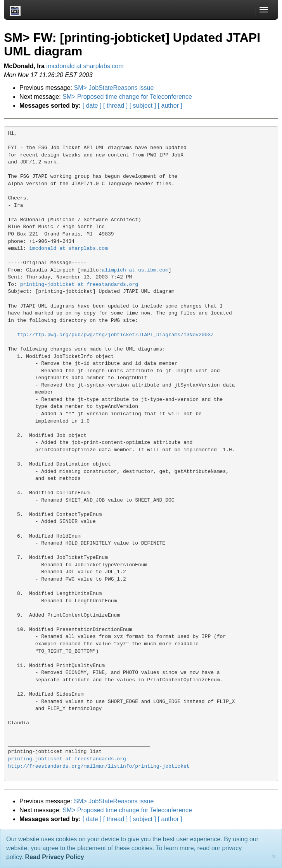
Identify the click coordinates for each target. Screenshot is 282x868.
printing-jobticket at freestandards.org (79, 284)
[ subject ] (143, 106)
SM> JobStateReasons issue (114, 88)
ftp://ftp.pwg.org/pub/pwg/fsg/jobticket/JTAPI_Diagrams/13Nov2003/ (115, 335)
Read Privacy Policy (55, 857)
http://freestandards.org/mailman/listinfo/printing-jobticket (99, 766)
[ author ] (170, 106)
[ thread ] (115, 106)
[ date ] (92, 106)
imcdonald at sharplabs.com (85, 66)
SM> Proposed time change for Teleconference (127, 97)
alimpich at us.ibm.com (135, 270)
